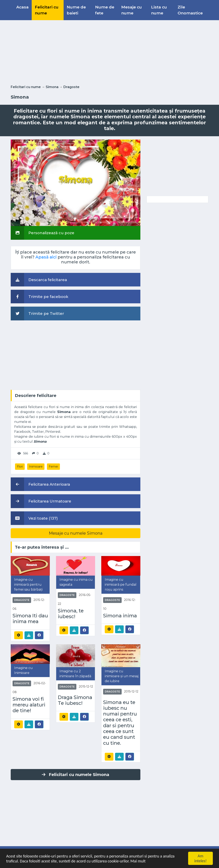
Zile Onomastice (190, 10)
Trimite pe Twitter (37, 313)
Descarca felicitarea (39, 280)
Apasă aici (46, 257)
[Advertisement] (109, 52)
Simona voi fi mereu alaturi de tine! (29, 705)
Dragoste (71, 87)
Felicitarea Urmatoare (41, 501)
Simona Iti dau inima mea (30, 619)
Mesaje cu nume (132, 10)
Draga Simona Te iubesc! (75, 700)
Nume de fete (105, 10)
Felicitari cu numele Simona (76, 775)
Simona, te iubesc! (71, 614)
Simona (52, 87)
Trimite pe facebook (40, 297)
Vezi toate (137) (34, 518)
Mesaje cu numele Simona (76, 533)
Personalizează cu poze (43, 233)
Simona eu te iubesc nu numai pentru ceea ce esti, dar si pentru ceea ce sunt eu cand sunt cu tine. (120, 723)
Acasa (22, 7)
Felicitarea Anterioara (40, 484)
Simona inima (120, 616)
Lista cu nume (159, 10)
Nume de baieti (76, 10)
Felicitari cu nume (47, 10)
